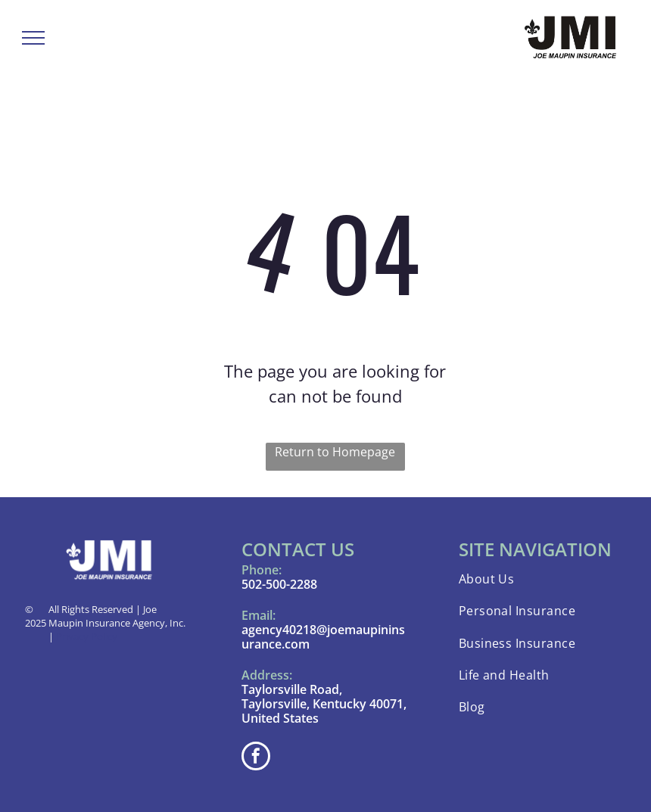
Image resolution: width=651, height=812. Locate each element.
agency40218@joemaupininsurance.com (323, 637)
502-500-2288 (279, 584)
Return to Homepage (335, 452)
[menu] (33, 38)
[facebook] (256, 758)
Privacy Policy (87, 636)
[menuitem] (542, 579)
